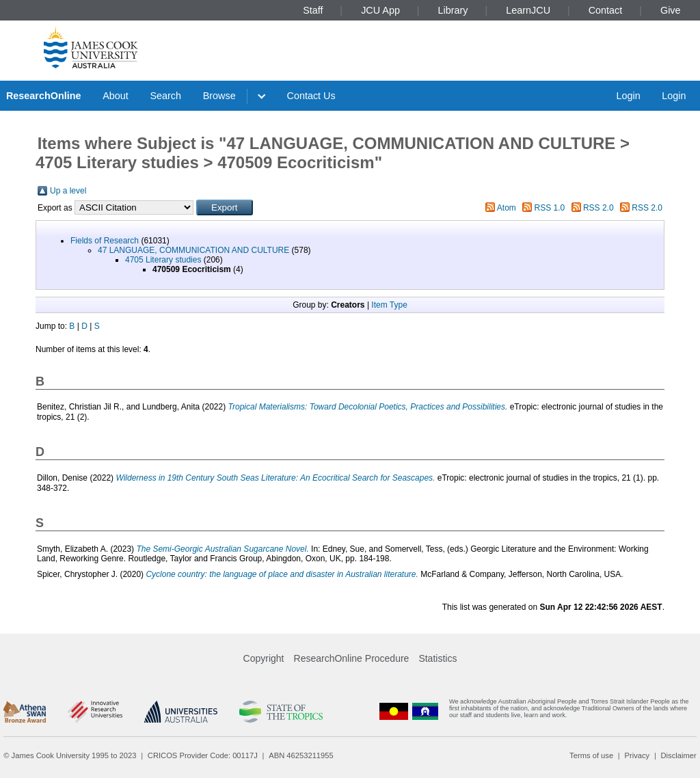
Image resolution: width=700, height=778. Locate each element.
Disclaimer (679, 755)
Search (165, 96)
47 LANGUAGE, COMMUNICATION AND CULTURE (193, 250)
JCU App (380, 10)
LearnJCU (528, 10)
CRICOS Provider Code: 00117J (203, 755)
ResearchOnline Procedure (352, 658)
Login (628, 96)
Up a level (68, 191)
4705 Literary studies (163, 260)
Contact (606, 10)
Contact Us (311, 96)
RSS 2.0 (598, 208)
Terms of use (591, 755)
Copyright (264, 658)
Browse (219, 96)
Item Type (389, 305)
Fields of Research (105, 241)
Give (671, 10)
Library (453, 10)
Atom (507, 208)
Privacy (637, 755)
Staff (313, 10)
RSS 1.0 (550, 208)
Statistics (437, 658)
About (116, 96)
